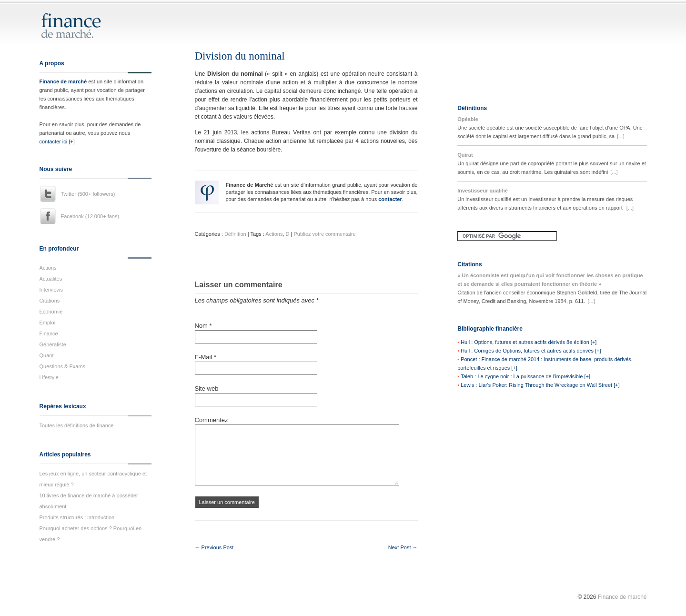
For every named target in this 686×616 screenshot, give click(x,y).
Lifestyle (49, 377)
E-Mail (206, 357)
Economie (51, 312)
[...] (620, 136)
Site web (207, 389)
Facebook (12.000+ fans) (90, 216)
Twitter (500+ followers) (88, 194)
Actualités (51, 279)
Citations (50, 301)
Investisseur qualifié (483, 191)
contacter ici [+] (57, 141)
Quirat (465, 155)
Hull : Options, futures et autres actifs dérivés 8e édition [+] (529, 342)
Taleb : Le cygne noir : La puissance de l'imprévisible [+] (525, 376)
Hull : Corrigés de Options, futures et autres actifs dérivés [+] (531, 351)
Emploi (48, 323)
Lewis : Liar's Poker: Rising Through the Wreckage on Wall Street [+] (540, 385)
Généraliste (53, 344)
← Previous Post (214, 547)
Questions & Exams (63, 366)
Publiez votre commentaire (324, 234)
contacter (390, 199)
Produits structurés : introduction (77, 517)
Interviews (51, 290)
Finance (49, 333)
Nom (203, 326)
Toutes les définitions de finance (77, 425)
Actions (48, 268)
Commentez (212, 420)
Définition (235, 234)
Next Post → (403, 547)
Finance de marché (63, 81)
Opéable (468, 119)
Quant (47, 355)
